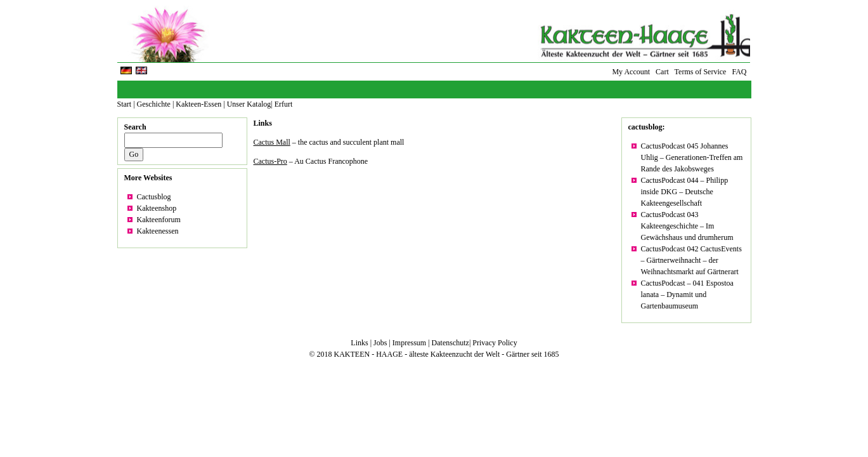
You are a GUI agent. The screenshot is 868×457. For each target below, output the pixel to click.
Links (263, 123)
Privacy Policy (495, 343)
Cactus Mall (272, 142)
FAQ (739, 72)
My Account (631, 72)
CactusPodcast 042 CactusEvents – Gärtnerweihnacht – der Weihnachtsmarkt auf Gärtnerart (691, 260)
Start (125, 104)
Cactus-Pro (270, 161)
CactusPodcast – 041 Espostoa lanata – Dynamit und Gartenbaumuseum (687, 295)
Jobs (380, 343)
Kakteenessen (158, 231)
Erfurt (284, 104)
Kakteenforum (159, 220)
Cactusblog (154, 197)
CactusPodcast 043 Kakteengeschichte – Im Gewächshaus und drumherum (687, 226)
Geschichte (154, 104)
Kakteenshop (157, 208)
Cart (662, 72)
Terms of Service (701, 72)
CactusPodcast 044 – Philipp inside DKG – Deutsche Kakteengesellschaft (685, 192)
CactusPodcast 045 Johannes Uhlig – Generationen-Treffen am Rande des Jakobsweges (692, 157)
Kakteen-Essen (198, 104)
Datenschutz (450, 343)
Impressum (409, 343)
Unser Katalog (249, 104)
